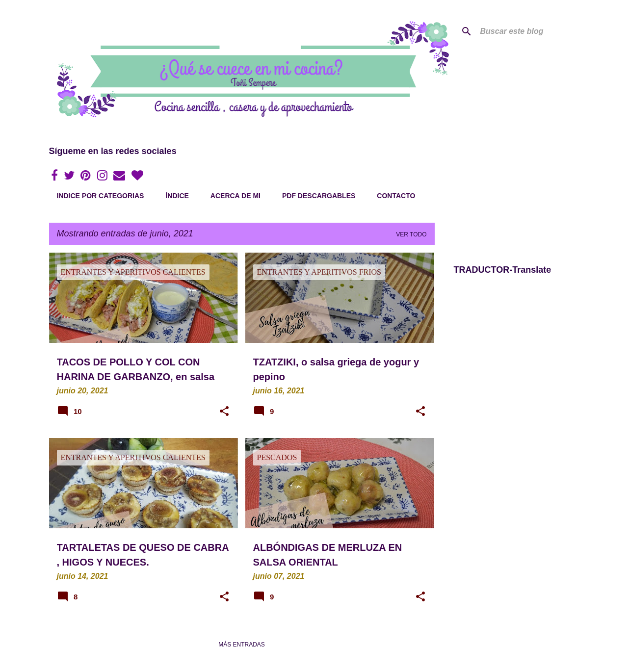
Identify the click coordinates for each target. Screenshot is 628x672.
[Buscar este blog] (528, 31)
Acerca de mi (235, 196)
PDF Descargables (319, 196)
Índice (177, 196)
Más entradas (242, 645)
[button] (224, 412)
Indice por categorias (101, 196)
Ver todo (411, 234)
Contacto (396, 196)
